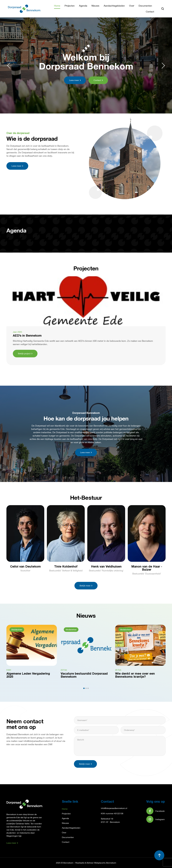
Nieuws (95, 6)
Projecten (70, 6)
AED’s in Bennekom (27, 336)
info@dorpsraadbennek (111, 808)
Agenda (83, 6)
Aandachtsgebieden (114, 6)
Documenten (145, 6)
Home (57, 6)
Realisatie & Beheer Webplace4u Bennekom (96, 863)
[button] (9, 66)
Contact (150, 12)
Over (132, 6)
